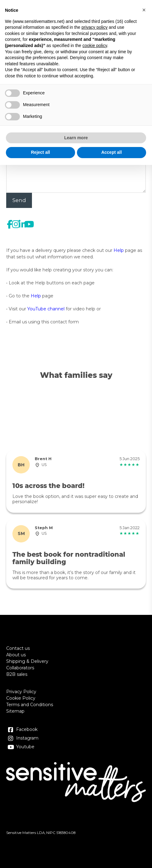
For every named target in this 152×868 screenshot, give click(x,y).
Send (19, 200)
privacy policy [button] (95, 27)
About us (16, 655)
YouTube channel (46, 309)
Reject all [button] (40, 152)
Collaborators (20, 668)
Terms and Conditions (30, 705)
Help (119, 250)
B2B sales (17, 674)
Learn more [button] (76, 138)
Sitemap (15, 711)
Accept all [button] (111, 152)
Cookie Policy (21, 698)
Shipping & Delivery (27, 661)
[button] (144, 10)
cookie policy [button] (95, 45)
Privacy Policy (21, 692)
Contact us (18, 648)
